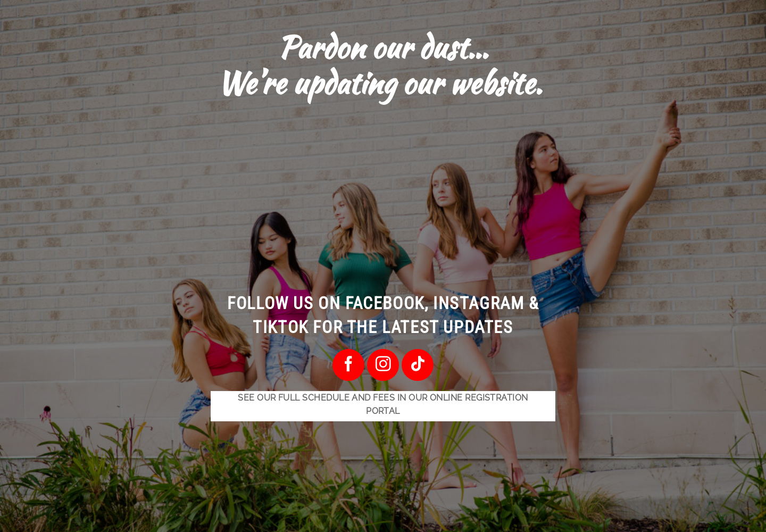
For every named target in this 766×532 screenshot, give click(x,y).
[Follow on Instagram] (383, 365)
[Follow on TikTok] (417, 365)
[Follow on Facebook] (348, 365)
